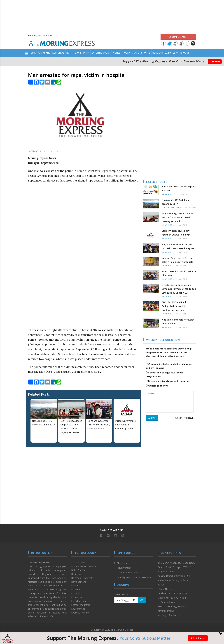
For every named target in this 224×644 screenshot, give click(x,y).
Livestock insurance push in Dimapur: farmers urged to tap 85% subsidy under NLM (179, 289)
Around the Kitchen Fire (84, 566)
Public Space (131, 53)
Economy (76, 589)
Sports (146, 53)
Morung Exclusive (171, 208)
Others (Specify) (157, 386)
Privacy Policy (124, 568)
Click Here (215, 62)
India (86, 53)
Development (79, 582)
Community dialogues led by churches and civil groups (169, 366)
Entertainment (101, 53)
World (117, 53)
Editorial (58, 53)
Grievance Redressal (128, 572)
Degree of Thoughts (82, 578)
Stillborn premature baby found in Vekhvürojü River (125, 425)
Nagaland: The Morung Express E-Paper (179, 189)
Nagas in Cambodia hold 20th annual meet (178, 322)
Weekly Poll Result (184, 418)
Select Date (121, 594)
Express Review (80, 613)
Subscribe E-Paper (178, 37)
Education (76, 597)
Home (32, 53)
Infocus (185, 53)
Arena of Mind (79, 562)
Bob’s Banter (78, 570)
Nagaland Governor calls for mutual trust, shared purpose (99, 425)
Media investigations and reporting (168, 381)
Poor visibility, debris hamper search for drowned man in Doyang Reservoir (178, 217)
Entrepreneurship (81, 605)
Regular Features (165, 53)
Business (76, 574)
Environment (78, 609)
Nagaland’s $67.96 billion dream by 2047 (175, 202)
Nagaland (44, 53)
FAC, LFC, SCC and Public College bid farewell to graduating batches (175, 306)
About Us (122, 563)
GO (142, 600)
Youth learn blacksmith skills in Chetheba (179, 273)
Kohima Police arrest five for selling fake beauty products (177, 260)
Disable (75, 585)
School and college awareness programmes (164, 374)
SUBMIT (152, 418)
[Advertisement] (112, 16)
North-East (74, 53)
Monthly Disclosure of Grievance (134, 577)
